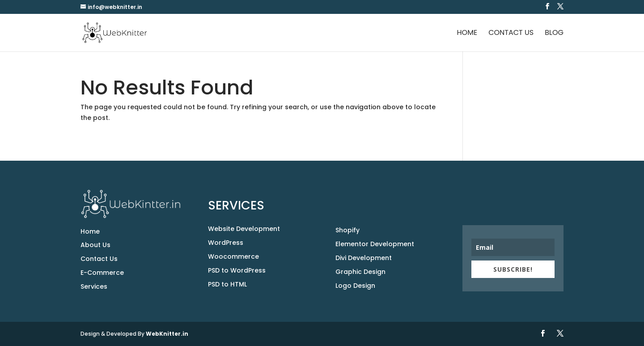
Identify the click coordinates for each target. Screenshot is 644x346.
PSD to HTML (227, 284)
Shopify (347, 230)
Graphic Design (360, 272)
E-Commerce (102, 273)
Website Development (244, 229)
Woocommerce (233, 256)
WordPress (226, 243)
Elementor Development (375, 244)
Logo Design (355, 286)
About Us (95, 245)
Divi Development (364, 258)
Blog (554, 34)
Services (94, 286)
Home (467, 34)
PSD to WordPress (237, 270)
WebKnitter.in (167, 334)
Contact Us (511, 34)
